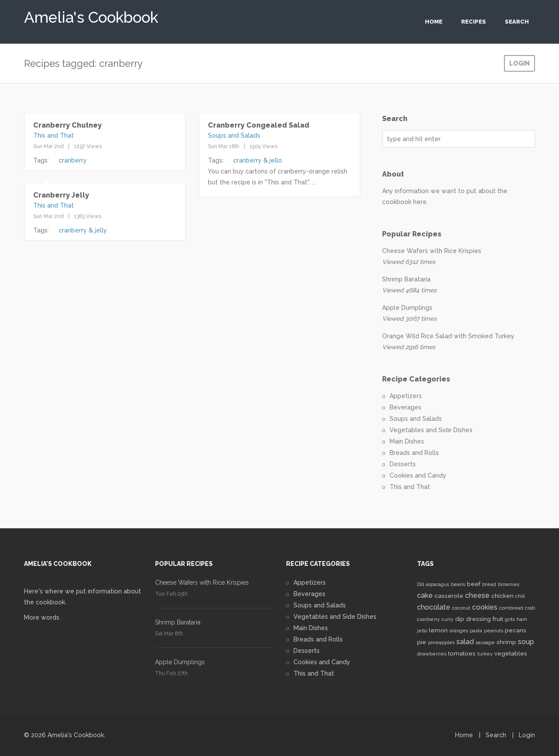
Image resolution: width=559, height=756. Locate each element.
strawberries (432, 654)
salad (465, 642)
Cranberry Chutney (67, 125)
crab (530, 608)
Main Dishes (407, 441)
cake (425, 595)
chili (520, 596)
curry (447, 619)
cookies (485, 607)
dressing (478, 619)
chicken (502, 596)
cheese (477, 595)
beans (458, 584)
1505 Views (263, 146)
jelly (101, 230)
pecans (516, 630)
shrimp (506, 642)
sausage (485, 642)
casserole (449, 596)
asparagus (437, 584)
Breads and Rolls (414, 453)
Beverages (405, 407)
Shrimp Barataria (406, 279)
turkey (485, 654)
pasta (476, 631)
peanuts (493, 631)
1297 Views (88, 146)
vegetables (511, 653)
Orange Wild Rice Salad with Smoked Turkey (448, 336)
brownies (509, 584)
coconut (461, 608)
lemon (438, 630)
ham (522, 619)
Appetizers (406, 396)
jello (276, 160)
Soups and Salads (234, 135)
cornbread (511, 608)
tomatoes (462, 653)
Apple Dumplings (407, 308)
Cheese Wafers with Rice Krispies (432, 251)
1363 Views (88, 216)
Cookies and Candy (418, 475)
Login (519, 63)
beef (474, 584)
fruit (498, 619)
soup (526, 642)
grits (510, 619)
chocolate (434, 607)
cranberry (73, 160)
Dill (421, 584)
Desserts (403, 464)
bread (489, 584)
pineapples (441, 642)
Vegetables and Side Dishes (431, 430)
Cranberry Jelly (61, 195)
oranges (459, 631)
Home (434, 22)
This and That (53, 135)
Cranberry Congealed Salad (259, 125)
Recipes (474, 22)
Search (517, 22)
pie (422, 642)
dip (460, 619)
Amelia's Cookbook (91, 15)
